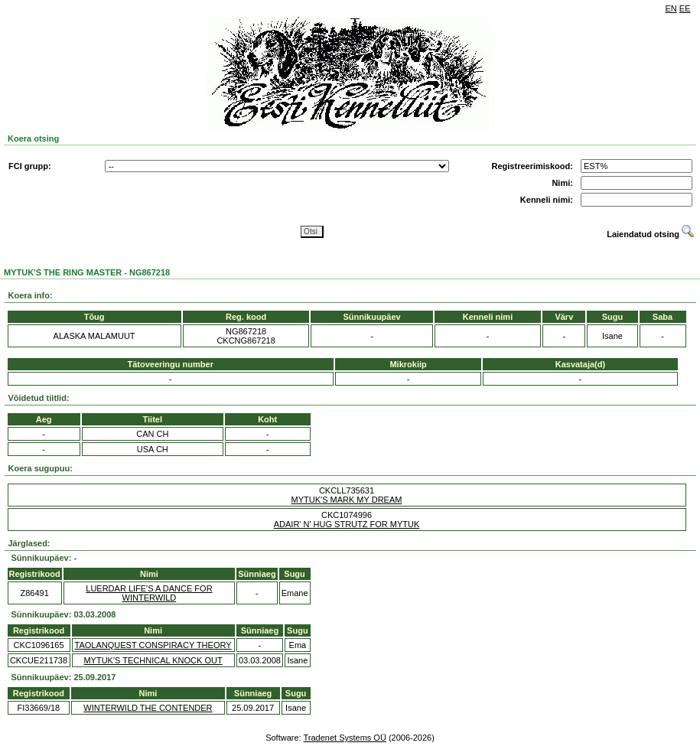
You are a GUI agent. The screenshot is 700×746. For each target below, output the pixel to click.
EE (685, 8)
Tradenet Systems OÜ (344, 738)
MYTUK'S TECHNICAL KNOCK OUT (153, 660)
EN (671, 8)
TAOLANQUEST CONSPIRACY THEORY (153, 645)
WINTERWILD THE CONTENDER (148, 708)
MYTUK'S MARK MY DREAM (347, 500)
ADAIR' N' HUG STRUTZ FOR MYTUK (347, 524)
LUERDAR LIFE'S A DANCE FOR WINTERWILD (149, 593)
